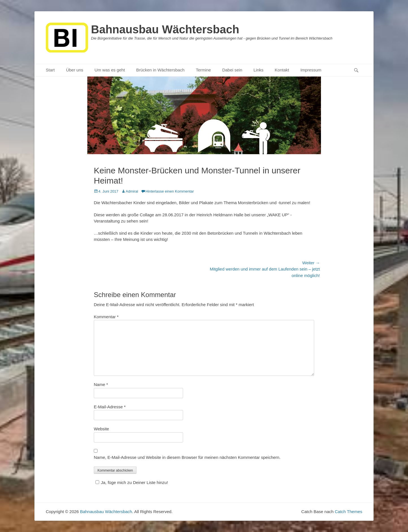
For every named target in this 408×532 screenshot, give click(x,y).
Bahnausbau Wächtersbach (165, 29)
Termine (203, 70)
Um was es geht (110, 70)
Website (101, 429)
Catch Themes (349, 512)
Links (258, 70)
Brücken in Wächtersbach (160, 70)
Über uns (75, 70)
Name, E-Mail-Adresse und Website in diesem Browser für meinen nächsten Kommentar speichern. (187, 457)
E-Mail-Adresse (110, 407)
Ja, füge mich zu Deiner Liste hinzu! (131, 482)
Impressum (311, 70)
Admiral (132, 191)
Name (101, 384)
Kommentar (106, 317)
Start (50, 70)
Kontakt (282, 70)
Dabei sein (232, 70)
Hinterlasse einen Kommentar (170, 191)
